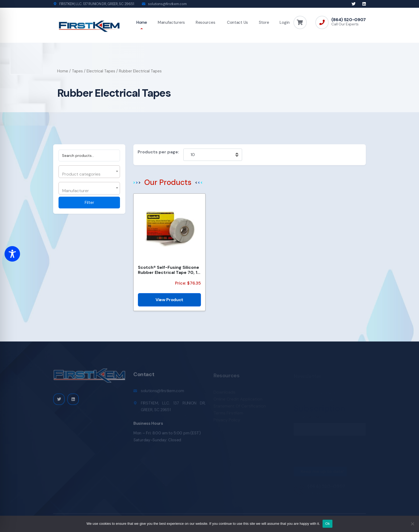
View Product (169, 300)
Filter (89, 203)
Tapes (77, 71)
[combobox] (89, 172)
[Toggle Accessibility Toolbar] (12, 254)
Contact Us (237, 22)
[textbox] (89, 174)
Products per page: (158, 152)
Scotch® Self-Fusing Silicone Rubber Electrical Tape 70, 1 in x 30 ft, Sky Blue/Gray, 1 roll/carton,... (168, 270)
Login (285, 22)
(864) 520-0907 (349, 20)
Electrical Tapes (101, 71)
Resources (205, 22)
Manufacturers (171, 22)
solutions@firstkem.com (167, 4)
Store (264, 22)
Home (142, 22)
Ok (327, 524)
